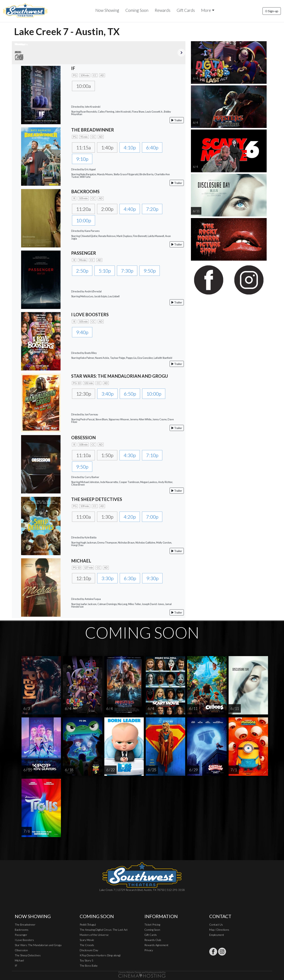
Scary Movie (87, 940)
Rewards (163, 10)
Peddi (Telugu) (88, 925)
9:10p (82, 159)
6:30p (130, 578)
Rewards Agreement (156, 945)
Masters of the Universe (94, 935)
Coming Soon (137, 10)
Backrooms (22, 930)
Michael (19, 960)
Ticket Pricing (152, 925)
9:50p (150, 271)
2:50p (82, 271)
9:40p (82, 332)
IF (16, 966)
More (206, 10)
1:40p (107, 147)
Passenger (21, 935)
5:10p (105, 271)
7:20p (152, 209)
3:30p (107, 578)
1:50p (107, 455)
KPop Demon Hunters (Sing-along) (100, 955)
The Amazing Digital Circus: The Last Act (104, 930)
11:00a (83, 517)
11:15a (83, 147)
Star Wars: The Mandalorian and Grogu (38, 945)
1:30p (107, 517)
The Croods (87, 945)
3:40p (107, 394)
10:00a (83, 86)
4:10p (130, 147)
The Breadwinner (25, 925)
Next (181, 53)
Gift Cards (186, 10)
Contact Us (216, 925)
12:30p (84, 394)
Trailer (177, 120)
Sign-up (272, 11)
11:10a (83, 455)
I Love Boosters (24, 940)
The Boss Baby (89, 966)
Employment (217, 935)
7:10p (152, 455)
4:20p (130, 517)
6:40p (152, 147)
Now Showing (107, 10)
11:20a (83, 209)
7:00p (152, 517)
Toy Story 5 (86, 960)
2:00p (107, 209)
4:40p (130, 209)
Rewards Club (153, 940)
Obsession (21, 950)
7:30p (127, 271)
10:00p (84, 220)
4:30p (130, 455)
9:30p (152, 578)
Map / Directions (219, 930)
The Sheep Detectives (28, 955)
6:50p (130, 394)
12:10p (84, 578)
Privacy (149, 950)
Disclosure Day (89, 950)
